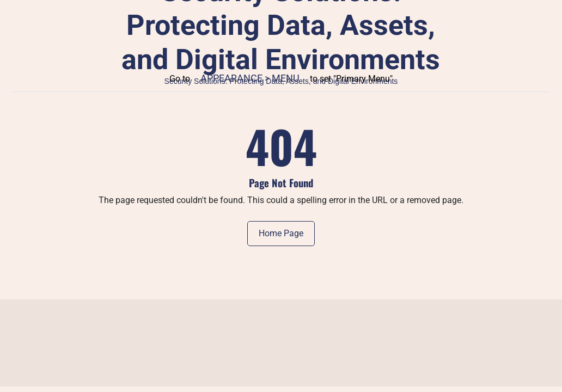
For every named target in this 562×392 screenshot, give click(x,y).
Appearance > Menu (250, 78)
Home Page (281, 233)
